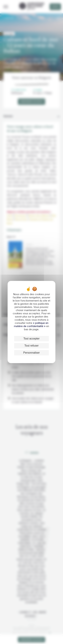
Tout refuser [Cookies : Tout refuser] (31, 346)
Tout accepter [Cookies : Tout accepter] (31, 339)
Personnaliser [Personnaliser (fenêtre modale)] (32, 353)
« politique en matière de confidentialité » (31, 325)
